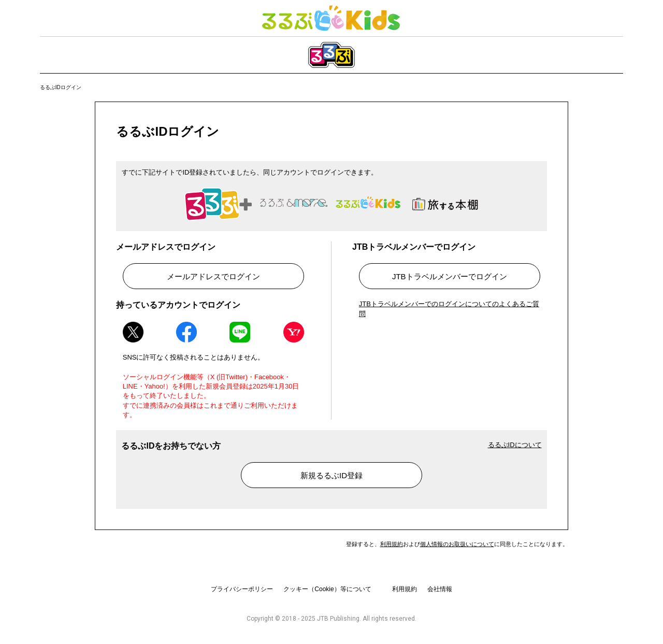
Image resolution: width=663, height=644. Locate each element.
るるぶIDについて (515, 445)
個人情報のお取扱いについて (457, 544)
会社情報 (440, 589)
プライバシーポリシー (242, 589)
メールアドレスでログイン (213, 276)
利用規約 (392, 544)
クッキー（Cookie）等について (327, 589)
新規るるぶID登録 (331, 475)
